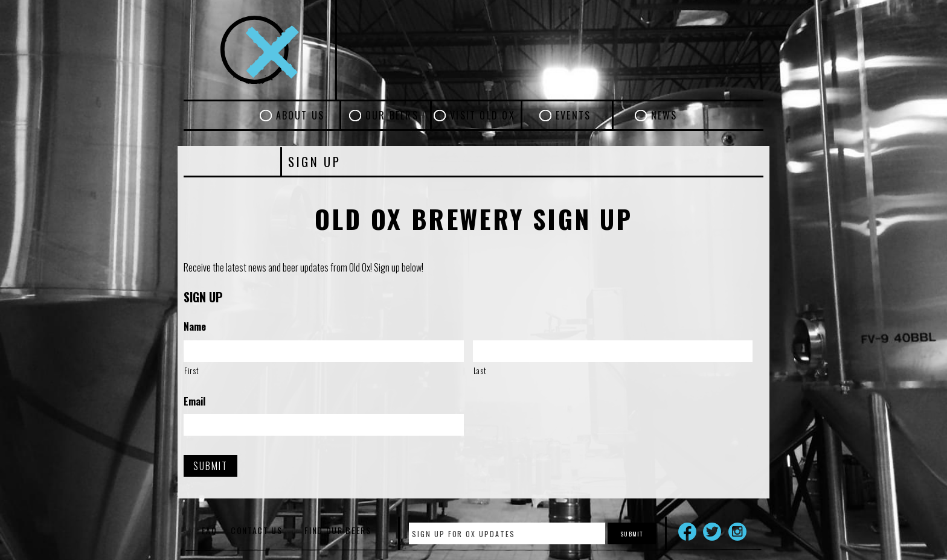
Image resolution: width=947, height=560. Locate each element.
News (664, 115)
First (191, 371)
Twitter (712, 532)
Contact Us (257, 530)
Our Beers (392, 115)
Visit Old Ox (483, 115)
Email (194, 402)
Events (573, 115)
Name (195, 327)
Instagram (737, 532)
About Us (300, 115)
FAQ (209, 530)
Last (480, 371)
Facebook (687, 532)
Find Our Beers (338, 530)
